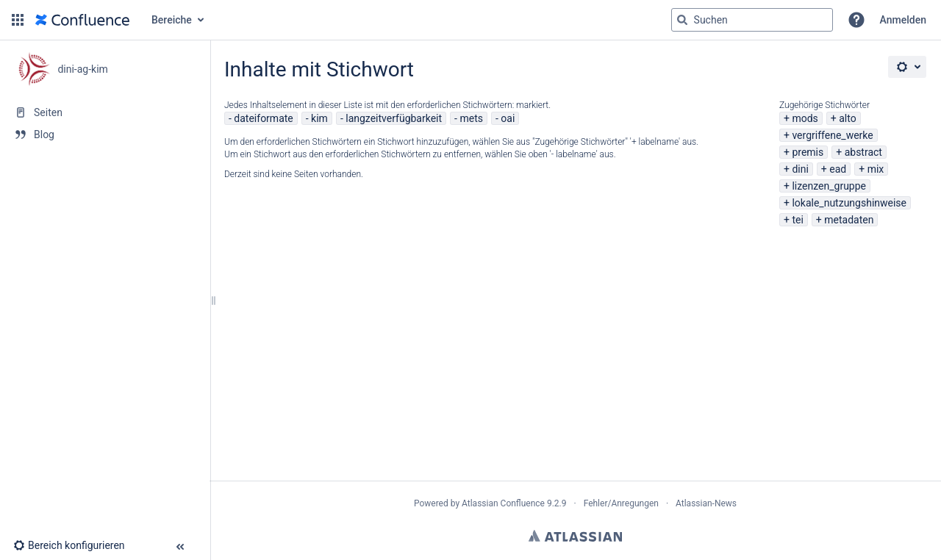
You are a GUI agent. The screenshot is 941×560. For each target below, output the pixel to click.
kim (319, 118)
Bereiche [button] (172, 20)
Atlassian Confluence (503, 503)
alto (847, 118)
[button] (18, 20)
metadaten (849, 220)
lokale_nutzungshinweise (849, 203)
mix (876, 169)
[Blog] (105, 134)
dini (800, 169)
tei (797, 220)
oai (508, 118)
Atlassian (575, 536)
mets (471, 118)
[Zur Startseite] (82, 20)
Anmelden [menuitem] (903, 20)
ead (838, 169)
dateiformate (263, 118)
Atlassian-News (706, 503)
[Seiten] (105, 112)
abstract (863, 152)
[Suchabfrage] (752, 20)
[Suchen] (682, 20)
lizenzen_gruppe (829, 186)
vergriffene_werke (832, 135)
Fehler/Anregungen (621, 503)
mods (805, 118)
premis (808, 152)
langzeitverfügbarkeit (394, 118)
